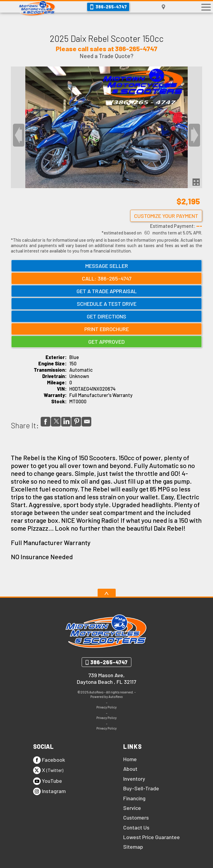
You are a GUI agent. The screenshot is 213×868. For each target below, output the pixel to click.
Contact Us (136, 827)
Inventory (134, 779)
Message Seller (107, 266)
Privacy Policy (107, 707)
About (130, 769)
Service (132, 808)
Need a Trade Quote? (107, 56)
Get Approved (107, 342)
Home (130, 759)
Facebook (49, 760)
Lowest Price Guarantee (152, 837)
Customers (136, 817)
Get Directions (107, 316)
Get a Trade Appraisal (107, 291)
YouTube (48, 781)
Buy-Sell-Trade (141, 788)
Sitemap (133, 847)
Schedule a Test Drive (107, 304)
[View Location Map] (163, 7)
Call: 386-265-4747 (107, 278)
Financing (134, 798)
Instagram (49, 791)
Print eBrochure (107, 329)
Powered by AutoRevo (107, 697)
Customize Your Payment (166, 216)
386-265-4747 (109, 662)
